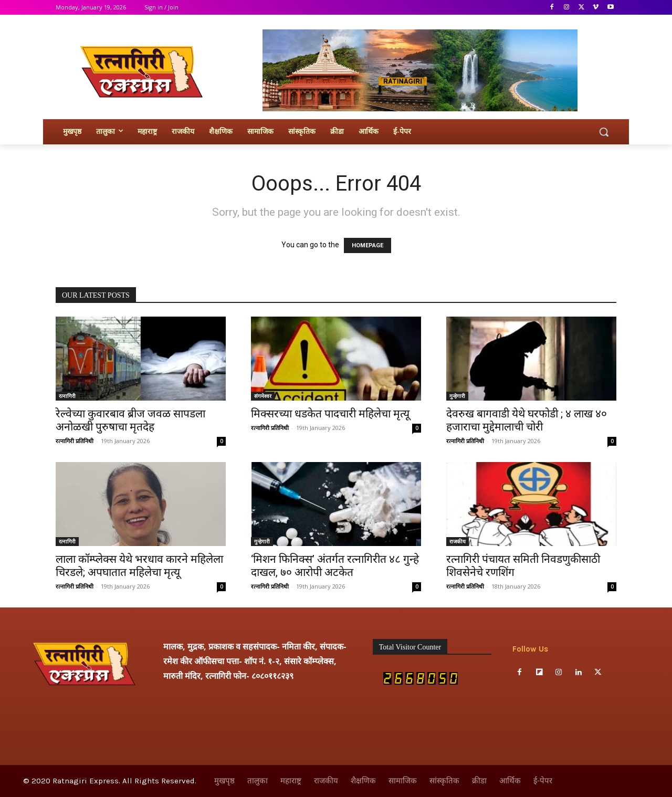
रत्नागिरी (67, 396)
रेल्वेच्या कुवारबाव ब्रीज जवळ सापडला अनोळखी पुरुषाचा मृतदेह (130, 420)
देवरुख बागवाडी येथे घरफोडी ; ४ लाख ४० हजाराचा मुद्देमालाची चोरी (527, 420)
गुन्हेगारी (457, 396)
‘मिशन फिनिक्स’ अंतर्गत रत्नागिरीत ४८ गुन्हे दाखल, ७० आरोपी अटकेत (335, 566)
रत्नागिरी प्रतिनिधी (75, 441)
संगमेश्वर (263, 396)
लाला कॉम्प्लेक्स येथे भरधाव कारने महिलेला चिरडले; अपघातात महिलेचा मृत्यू (139, 566)
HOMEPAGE (367, 245)
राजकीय (458, 541)
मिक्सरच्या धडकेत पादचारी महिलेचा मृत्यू (330, 414)
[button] (604, 132)
